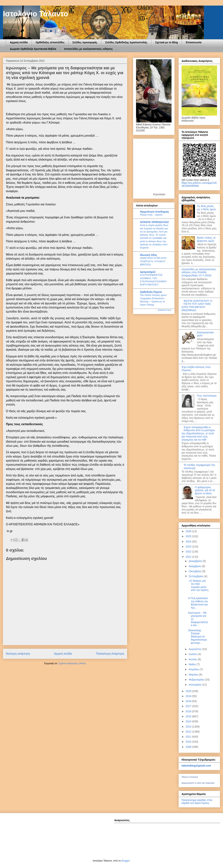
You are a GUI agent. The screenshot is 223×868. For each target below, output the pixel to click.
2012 (189, 732)
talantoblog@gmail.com (196, 766)
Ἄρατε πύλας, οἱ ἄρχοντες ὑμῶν (206, 239)
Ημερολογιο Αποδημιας (155, 212)
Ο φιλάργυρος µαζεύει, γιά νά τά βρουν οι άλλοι (205, 490)
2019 (189, 696)
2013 (189, 727)
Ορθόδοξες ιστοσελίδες (50, 42)
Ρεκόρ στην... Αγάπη (151, 215)
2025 (189, 536)
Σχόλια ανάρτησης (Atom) (72, 663)
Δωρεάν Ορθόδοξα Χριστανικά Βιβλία (33, 49)
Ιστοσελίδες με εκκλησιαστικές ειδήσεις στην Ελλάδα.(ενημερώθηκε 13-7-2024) (199, 272)
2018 (189, 701)
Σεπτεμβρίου (196, 576)
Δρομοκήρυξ (148, 272)
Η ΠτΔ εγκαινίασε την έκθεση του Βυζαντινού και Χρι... (198, 603)
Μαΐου (193, 664)
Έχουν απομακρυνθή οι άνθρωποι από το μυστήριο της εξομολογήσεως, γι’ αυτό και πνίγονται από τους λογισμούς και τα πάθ (198, 433)
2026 (189, 531)
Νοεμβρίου (195, 566)
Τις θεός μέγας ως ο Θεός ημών (207, 208)
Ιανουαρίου (195, 685)
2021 (189, 557)
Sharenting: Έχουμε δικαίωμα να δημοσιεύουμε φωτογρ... (198, 637)
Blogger (125, 861)
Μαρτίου (194, 675)
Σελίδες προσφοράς (85, 42)
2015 (189, 716)
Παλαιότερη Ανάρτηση (110, 654)
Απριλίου (194, 669)
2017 (189, 706)
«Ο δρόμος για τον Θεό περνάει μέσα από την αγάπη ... (198, 587)
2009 (189, 747)
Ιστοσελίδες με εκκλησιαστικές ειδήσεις (88, 49)
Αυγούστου (195, 649)
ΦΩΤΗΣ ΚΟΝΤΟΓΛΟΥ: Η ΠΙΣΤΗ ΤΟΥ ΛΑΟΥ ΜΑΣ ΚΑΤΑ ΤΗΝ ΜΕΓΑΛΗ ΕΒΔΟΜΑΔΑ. (197, 306)
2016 (189, 711)
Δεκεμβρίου (196, 561)
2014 (189, 721)
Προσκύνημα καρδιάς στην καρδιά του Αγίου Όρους (197, 801)
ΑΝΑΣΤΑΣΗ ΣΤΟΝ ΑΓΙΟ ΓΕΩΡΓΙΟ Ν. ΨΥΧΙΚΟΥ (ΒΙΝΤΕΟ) (153, 261)
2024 (189, 542)
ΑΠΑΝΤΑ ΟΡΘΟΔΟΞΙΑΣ (154, 222)
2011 (189, 737)
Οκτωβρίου (195, 571)
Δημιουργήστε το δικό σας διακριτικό (198, 783)
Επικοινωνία (194, 42)
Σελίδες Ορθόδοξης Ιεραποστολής (126, 42)
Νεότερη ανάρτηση (18, 654)
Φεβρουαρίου (197, 680)
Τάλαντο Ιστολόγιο (190, 777)
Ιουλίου (193, 654)
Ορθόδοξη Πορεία (151, 292)
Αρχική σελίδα (19, 42)
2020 (189, 691)
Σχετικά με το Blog (167, 42)
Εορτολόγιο (159, 194)
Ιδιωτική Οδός (149, 255)
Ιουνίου (193, 659)
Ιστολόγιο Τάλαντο (36, 14)
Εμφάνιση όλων (165, 310)
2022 (189, 552)
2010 (189, 742)
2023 (189, 547)
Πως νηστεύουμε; (207, 396)
